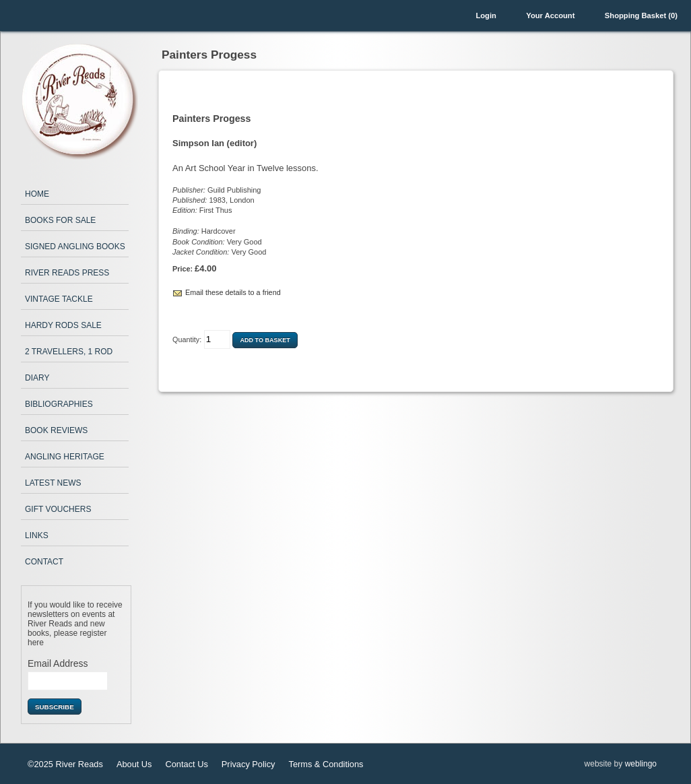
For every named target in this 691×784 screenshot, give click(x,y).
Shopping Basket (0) (641, 15)
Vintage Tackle (59, 299)
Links (37, 535)
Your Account (550, 15)
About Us (134, 764)
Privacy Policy (249, 764)
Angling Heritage (65, 457)
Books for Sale (60, 220)
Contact (44, 562)
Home (37, 194)
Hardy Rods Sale (63, 325)
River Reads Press (67, 273)
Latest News (53, 483)
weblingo (641, 764)
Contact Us (187, 764)
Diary (37, 378)
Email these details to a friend (233, 292)
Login (486, 15)
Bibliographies (59, 404)
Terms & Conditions (326, 764)
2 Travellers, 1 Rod (69, 352)
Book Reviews (56, 430)
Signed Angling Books (75, 247)
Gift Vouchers (58, 509)
